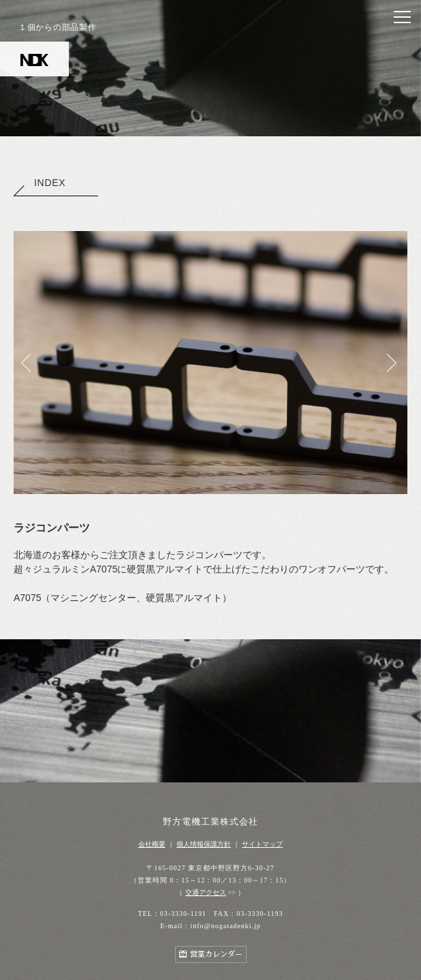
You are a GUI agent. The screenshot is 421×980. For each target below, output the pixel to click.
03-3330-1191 (183, 914)
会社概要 (152, 844)
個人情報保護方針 (204, 844)
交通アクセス (206, 892)
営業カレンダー (216, 954)
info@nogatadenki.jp (225, 926)
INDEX (40, 183)
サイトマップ (262, 844)
